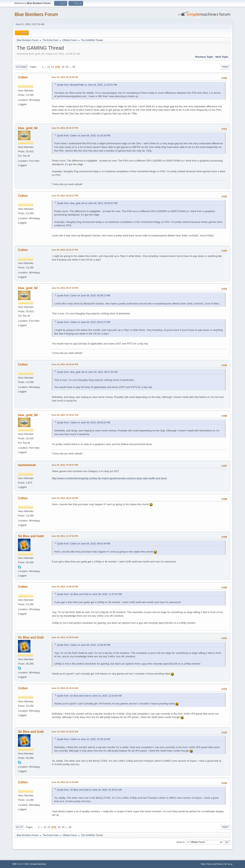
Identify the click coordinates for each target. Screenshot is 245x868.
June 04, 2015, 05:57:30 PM (65, 288)
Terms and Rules (215, 864)
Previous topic (204, 57)
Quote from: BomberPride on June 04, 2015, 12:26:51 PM (87, 85)
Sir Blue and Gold (31, 536)
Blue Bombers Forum (36, 14)
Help (203, 864)
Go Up (19, 827)
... (46, 67)
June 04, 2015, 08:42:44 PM (65, 498)
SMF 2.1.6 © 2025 (21, 864)
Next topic (222, 57)
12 (53, 67)
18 (74, 67)
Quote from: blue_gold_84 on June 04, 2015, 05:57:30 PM (87, 372)
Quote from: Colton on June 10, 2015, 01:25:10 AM (84, 739)
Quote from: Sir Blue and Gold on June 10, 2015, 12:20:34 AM (89, 696)
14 (63, 67)
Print (225, 67)
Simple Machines (38, 864)
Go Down (21, 67)
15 (67, 67)
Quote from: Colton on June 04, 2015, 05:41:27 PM (84, 322)
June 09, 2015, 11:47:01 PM (65, 536)
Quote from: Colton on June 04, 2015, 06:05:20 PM (84, 423)
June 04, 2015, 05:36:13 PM (65, 196)
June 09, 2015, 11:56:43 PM (65, 587)
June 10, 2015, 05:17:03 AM (65, 782)
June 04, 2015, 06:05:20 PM (65, 364)
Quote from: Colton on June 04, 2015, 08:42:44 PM (84, 544)
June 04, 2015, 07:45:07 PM (65, 465)
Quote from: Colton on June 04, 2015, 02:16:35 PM (84, 136)
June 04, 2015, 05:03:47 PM (65, 128)
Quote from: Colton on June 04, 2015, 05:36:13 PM (84, 296)
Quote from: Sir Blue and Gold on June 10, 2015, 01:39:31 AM (89, 790)
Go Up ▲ (228, 864)
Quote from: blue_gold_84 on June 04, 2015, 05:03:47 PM (87, 203)
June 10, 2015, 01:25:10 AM (65, 688)
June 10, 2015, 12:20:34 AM (65, 637)
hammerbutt (27, 465)
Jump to (180, 842)
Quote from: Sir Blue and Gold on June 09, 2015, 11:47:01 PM (89, 594)
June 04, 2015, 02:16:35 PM (65, 77)
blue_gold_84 (28, 128)
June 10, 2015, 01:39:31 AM (65, 732)
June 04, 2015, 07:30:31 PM (65, 415)
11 (49, 67)
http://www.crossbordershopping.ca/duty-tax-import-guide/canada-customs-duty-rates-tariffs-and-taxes (109, 478)
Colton (23, 77)
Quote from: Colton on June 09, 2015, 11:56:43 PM (84, 645)
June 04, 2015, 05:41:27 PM (65, 250)
